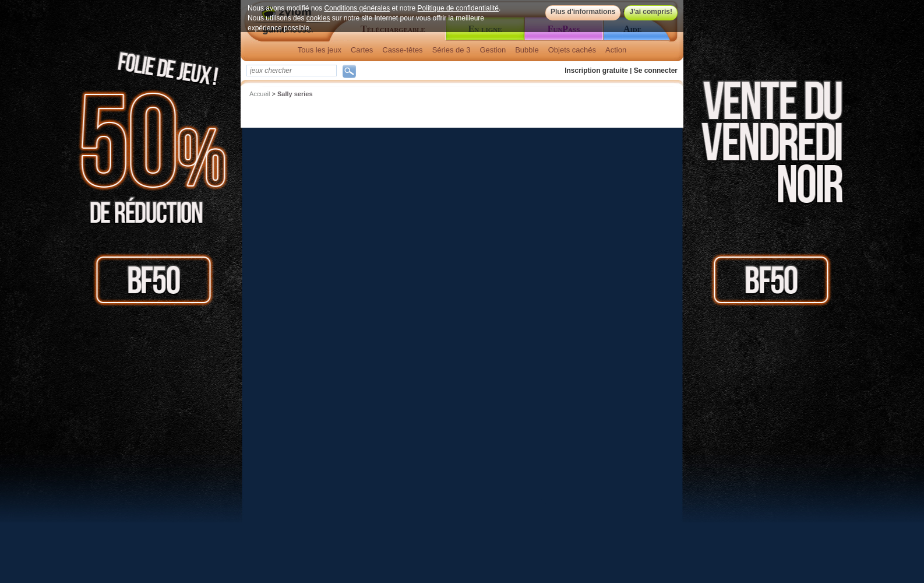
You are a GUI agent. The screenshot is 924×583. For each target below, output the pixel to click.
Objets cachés (572, 50)
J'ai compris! (651, 12)
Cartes (362, 50)
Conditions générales (357, 8)
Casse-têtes (402, 50)
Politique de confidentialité (458, 8)
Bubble (527, 50)
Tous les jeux (320, 50)
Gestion (493, 50)
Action (616, 50)
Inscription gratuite (596, 71)
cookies (318, 18)
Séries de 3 (452, 50)
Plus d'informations (583, 12)
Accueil (260, 94)
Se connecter (656, 71)
